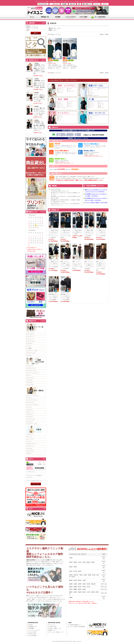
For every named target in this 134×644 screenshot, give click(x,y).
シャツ (30, 441)
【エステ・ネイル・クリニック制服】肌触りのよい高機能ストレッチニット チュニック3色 (39, 98)
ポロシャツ (31, 434)
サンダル (30, 382)
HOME (31, 625)
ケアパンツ (31, 446)
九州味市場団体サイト (76, 625)
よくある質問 (33, 636)
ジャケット (31, 336)
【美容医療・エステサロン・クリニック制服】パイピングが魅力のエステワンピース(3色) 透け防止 (39, 84)
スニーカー (31, 385)
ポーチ (30, 453)
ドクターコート (32, 371)
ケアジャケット (32, 444)
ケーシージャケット (33, 373)
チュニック (31, 332)
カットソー (31, 339)
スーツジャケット (33, 400)
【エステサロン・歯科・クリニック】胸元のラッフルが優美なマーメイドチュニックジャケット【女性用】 (101, 265)
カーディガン (32, 341)
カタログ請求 (33, 632)
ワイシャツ (92, 103)
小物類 (30, 348)
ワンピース (31, 334)
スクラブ (30, 366)
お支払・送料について (55, 628)
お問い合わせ (33, 634)
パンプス (30, 421)
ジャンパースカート (33, 405)
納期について (53, 630)
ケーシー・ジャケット (94, 90)
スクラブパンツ (32, 368)
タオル (30, 355)
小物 (100, 106)
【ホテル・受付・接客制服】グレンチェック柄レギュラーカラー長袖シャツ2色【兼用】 (65, 296)
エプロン (30, 344)
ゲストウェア (32, 353)
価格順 (102, 34)
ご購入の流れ (53, 627)
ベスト (30, 398)
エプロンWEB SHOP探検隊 (77, 627)
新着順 (107, 34)
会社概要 (31, 628)
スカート (30, 410)
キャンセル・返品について (57, 632)
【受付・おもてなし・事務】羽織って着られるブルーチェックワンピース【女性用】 (89, 232)
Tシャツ (30, 437)
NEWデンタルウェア (94, 95)
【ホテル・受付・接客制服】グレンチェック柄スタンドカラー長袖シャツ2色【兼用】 (54, 296)
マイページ (52, 625)
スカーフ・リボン (33, 351)
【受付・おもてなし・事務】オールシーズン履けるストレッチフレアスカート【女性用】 (101, 232)
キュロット (31, 414)
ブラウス (30, 417)
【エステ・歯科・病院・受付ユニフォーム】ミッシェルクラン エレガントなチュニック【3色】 (39, 112)
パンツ (30, 346)
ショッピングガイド (35, 630)
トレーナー (31, 439)
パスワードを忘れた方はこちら (34, 481)
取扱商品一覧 (33, 627)
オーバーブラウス (33, 395)
